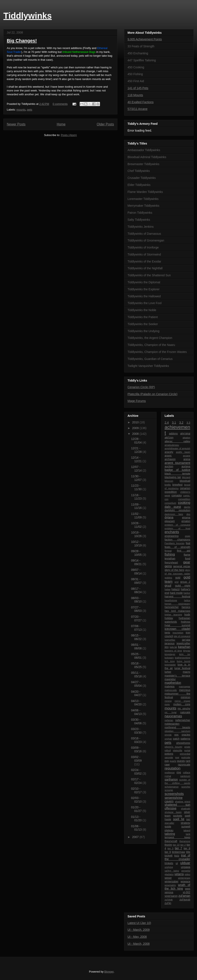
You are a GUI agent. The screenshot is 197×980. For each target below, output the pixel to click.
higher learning (173, 615)
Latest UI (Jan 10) (139, 923)
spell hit (179, 819)
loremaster (170, 665)
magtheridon (173, 683)
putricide (186, 757)
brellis (168, 485)
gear (187, 562)
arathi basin (183, 452)
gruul (168, 585)
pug (177, 757)
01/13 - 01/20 (137, 819)
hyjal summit (177, 625)
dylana (169, 517)
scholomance (172, 787)
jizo (167, 647)
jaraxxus (170, 643)
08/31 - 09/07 (137, 581)
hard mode (176, 593)
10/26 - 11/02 (137, 525)
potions (169, 754)
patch (176, 739)
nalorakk (185, 712)
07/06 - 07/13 (137, 628)
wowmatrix (170, 885)
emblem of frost (177, 528)
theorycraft (171, 841)
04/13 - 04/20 (137, 703)
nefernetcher (183, 720)
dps (188, 514)
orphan (168, 739)
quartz (173, 761)
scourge (169, 790)
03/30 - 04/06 (137, 721)
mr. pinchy (184, 709)
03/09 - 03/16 (137, 749)
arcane (187, 456)
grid (177, 582)
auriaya (186, 466)
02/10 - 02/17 (137, 790)
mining (168, 701)
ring (179, 772)
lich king (170, 661)
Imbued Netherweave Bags (79, 52)
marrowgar (185, 687)
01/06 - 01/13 (137, 828)
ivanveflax (170, 640)
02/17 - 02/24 (137, 781)
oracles (186, 735)
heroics (186, 607)
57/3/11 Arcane (137, 109)
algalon (186, 438)
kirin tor (185, 654)
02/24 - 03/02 (137, 772)
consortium (170, 503)
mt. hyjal (171, 712)
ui (177, 863)
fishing (170, 554)
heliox (187, 600)
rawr (167, 765)
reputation (173, 768)
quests (181, 761)
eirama (186, 518)
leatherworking (182, 658)
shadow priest (183, 802)
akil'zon (169, 438)
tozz (177, 856)
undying (169, 867)
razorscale (184, 765)
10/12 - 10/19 (137, 544)
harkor (187, 593)
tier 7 (178, 848)
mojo (167, 704)
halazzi (175, 589)
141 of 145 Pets (138, 88)
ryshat (168, 776)
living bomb (183, 661)
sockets (178, 816)
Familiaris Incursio (175, 543)
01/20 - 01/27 (137, 809)
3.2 (181, 423)
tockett (169, 856)
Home (61, 124)
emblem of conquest (177, 525)
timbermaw (179, 852)
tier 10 (176, 845)
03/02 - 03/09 (136, 759)
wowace (186, 882)
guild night (183, 586)
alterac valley (177, 441)
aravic (168, 456)
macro (187, 672)
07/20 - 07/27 (137, 618)
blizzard (186, 477)
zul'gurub (185, 900)
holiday (169, 618)
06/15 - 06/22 (137, 637)
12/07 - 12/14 (137, 469)
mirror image (182, 701)
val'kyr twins (172, 871)
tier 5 (171, 848)
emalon (186, 521)
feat (188, 543)
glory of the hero (174, 570)
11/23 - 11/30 (137, 487)
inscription (178, 633)
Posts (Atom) (69, 135)
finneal (168, 551)
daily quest (173, 507)
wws (188, 889)
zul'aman (184, 896)
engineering (172, 536)
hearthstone (171, 600)
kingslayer (170, 654)
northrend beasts (177, 727)
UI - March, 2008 (139, 944)
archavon (170, 459)
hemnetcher (172, 607)
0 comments (60, 104)
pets (30, 110)
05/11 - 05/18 (137, 675)
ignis (167, 633)
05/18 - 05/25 (137, 665)
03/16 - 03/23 (137, 740)
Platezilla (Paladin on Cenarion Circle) (153, 394)
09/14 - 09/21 (137, 562)
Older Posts (105, 124)
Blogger (109, 972)
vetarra (179, 874)
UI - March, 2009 (139, 930)
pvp (167, 761)
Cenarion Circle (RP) (141, 387)
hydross (186, 622)
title (188, 852)
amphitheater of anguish (177, 448)
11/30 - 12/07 (137, 478)
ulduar (185, 863)
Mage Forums (137, 401)
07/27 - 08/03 (137, 609)
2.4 (167, 423)
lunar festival (182, 668)
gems (168, 566)
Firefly (87, 48)
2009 (136, 428)
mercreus (185, 690)
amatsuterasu (172, 445)
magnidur (170, 679)
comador (177, 496)
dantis (187, 507)
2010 (136, 422)
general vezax (182, 566)
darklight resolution (177, 510)
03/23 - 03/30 (137, 731)
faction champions (177, 540)
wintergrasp (184, 878)
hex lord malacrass (177, 611)
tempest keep (177, 837)
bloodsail (185, 481)
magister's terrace (177, 676)
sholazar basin (173, 812)
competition (184, 499)
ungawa (186, 867)
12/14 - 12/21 (137, 459)
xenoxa (169, 892)
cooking (184, 503)
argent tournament (177, 463)
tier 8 (187, 848)
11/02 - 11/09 (137, 516)
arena (187, 459)
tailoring (170, 834)
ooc (176, 735)
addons (173, 434)
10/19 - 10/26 (137, 534)
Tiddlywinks (28, 16)
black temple (177, 474)
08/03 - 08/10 (137, 600)
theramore (185, 841)
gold (178, 578)
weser (168, 878)
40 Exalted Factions (141, 102)
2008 (136, 434)
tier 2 (183, 845)
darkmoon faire (174, 514)
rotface (187, 772)
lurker (168, 672)
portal (187, 750)
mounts (21, 110)
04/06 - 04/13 (137, 712)
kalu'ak (173, 647)
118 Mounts (135, 95)
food (188, 559)
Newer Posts (16, 124)
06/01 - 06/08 (137, 647)
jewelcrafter (183, 643)
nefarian (169, 720)
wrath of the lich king (177, 887)
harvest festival (177, 597)
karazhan (184, 647)
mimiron (185, 697)
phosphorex (183, 743)
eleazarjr (170, 521)
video (187, 874)
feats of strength (177, 547)
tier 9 (168, 852)
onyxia (168, 735)
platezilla (178, 750)
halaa (167, 589)
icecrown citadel (177, 629)
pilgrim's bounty (173, 747)
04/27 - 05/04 (137, 684)
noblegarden (172, 724)
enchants (172, 532)
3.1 (174, 423)
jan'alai (186, 640)
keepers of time (173, 651)
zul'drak (169, 900)
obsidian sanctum (177, 731)
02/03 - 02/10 (137, 800)
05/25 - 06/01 (137, 656)
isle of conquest (182, 636)
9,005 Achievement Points (145, 39)
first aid (184, 551)
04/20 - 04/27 (137, 693)
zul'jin (168, 903)
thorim (168, 845)
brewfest (178, 485)
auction (169, 466)
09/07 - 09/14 (137, 572)
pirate (187, 747)
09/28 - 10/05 (137, 553)
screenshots (174, 794)
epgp (188, 536)
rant (188, 761)
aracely (169, 452)
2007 (136, 837)
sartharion (171, 779)
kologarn (169, 658)
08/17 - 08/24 (137, 590)
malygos (170, 687)
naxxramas (173, 716)
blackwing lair (173, 477)
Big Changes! (22, 41)
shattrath (186, 809)
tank (188, 834)
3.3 (189, 423)
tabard (187, 830)
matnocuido (171, 690)
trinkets (169, 863)
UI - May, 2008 (137, 937)
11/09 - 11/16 (137, 506)
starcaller (169, 823)
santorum (185, 776)
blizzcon (169, 481)
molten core (182, 704)
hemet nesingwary (177, 604)
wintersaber (171, 882)
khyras (187, 651)
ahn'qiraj (185, 434)
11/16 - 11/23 (137, 497)
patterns (185, 739)
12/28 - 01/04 (137, 441)
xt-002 (187, 892)
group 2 (185, 582)
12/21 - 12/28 (137, 450)
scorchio (186, 787)
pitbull (168, 750)
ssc (188, 819)
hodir (187, 615)
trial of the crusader (177, 857)
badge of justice (177, 470)
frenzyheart (171, 563)
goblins (168, 578)
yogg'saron (171, 896)
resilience (170, 772)
